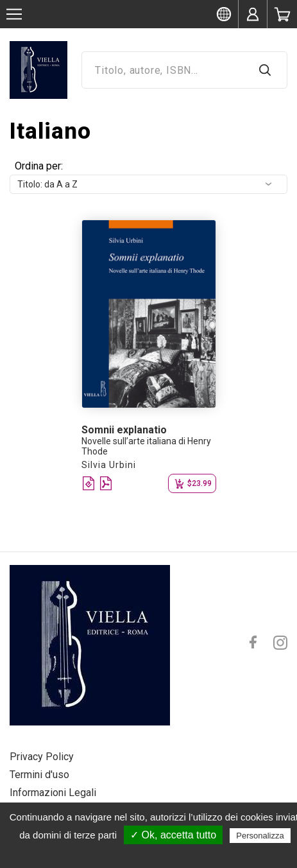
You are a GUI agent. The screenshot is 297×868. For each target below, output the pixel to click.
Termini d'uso (39, 775)
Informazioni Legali (53, 793)
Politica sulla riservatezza (155, 853)
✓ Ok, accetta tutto (173, 835)
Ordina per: (39, 166)
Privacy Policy (42, 757)
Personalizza (260, 836)
